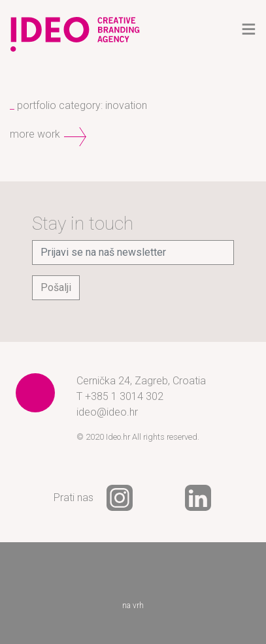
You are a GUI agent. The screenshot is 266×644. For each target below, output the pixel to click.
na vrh (133, 587)
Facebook (159, 498)
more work (35, 134)
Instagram (120, 498)
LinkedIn (198, 498)
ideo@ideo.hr (107, 412)
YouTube (237, 498)
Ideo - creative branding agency (75, 29)
